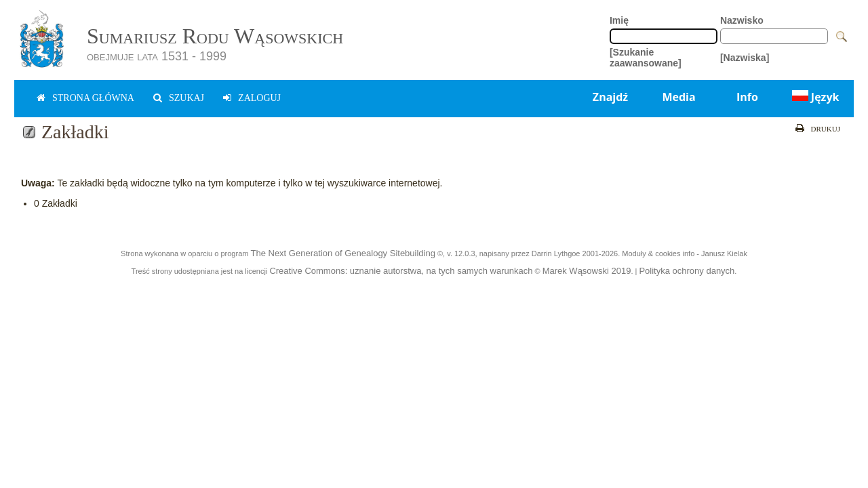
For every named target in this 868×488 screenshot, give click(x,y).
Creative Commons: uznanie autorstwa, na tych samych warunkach (401, 271)
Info (747, 97)
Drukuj (826, 129)
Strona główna (93, 98)
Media (678, 97)
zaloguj (259, 98)
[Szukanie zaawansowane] (646, 58)
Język (814, 97)
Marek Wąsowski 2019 (587, 271)
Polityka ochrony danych (687, 271)
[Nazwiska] (745, 58)
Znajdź (610, 97)
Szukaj (186, 98)
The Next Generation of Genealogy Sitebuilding (342, 253)
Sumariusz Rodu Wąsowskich (215, 36)
